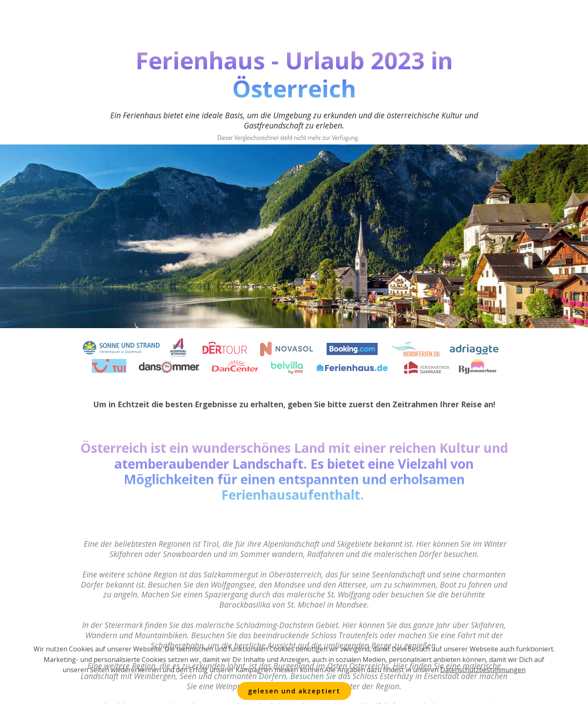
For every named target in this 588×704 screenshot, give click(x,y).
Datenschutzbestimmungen (483, 680)
